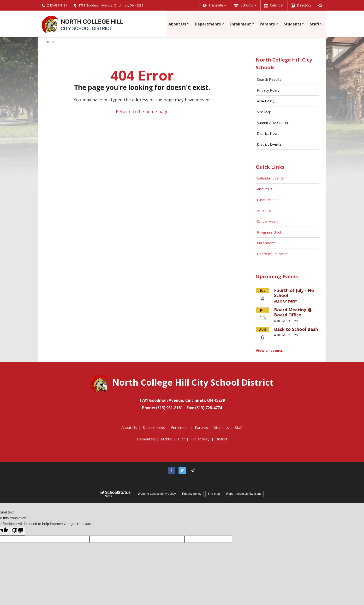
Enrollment (266, 243)
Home (50, 42)
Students (221, 427)
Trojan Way (200, 439)
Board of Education (273, 254)
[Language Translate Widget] (214, 5)
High (182, 439)
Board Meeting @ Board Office (293, 312)
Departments (154, 427)
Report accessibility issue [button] (244, 494)
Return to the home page (142, 111)
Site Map (264, 112)
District (221, 439)
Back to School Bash (296, 329)
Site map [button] (214, 494)
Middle (166, 439)
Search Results (269, 79)
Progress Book (269, 232)
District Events (269, 144)
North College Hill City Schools (284, 64)
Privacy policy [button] (192, 494)
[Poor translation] (18, 531)
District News (268, 133)
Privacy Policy (268, 90)
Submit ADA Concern (274, 123)
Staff (239, 427)
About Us (265, 189)
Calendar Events (271, 178)
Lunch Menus (268, 200)
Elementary (146, 439)
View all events (269, 350)
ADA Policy (266, 101)
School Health (268, 221)
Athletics (264, 210)
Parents (201, 427)
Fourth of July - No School (294, 293)
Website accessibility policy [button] (157, 494)
